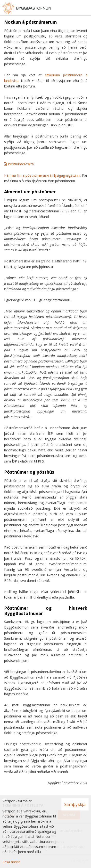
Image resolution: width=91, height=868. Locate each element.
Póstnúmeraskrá (21, 164)
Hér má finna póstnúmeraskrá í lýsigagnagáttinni (42, 175)
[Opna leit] (76, 8)
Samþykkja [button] (75, 804)
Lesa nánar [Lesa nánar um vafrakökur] (11, 862)
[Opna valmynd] (86, 8)
